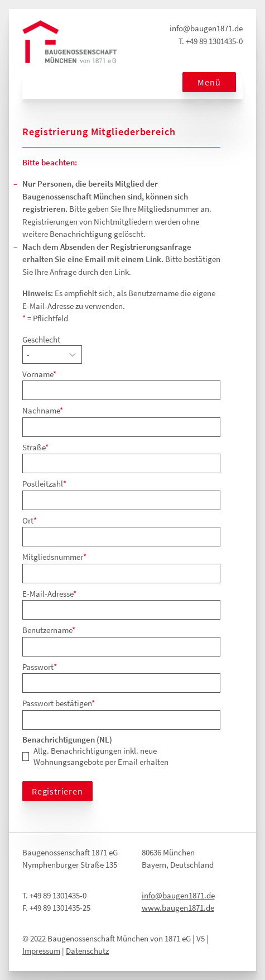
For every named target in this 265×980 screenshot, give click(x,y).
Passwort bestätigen (59, 703)
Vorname (39, 374)
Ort (30, 520)
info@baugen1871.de (206, 28)
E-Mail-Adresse (49, 594)
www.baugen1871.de (178, 908)
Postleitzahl (44, 484)
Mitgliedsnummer (54, 557)
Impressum (41, 951)
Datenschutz (87, 951)
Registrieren (57, 791)
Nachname (43, 410)
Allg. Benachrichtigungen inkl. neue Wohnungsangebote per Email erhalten (101, 756)
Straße (35, 447)
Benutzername (49, 630)
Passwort (40, 667)
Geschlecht (41, 339)
